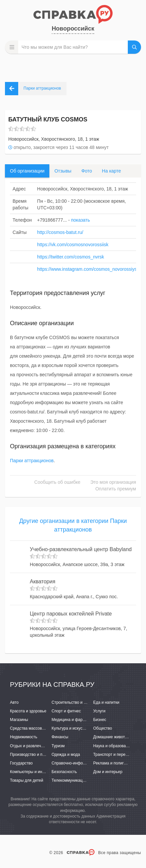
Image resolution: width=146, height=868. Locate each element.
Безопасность (64, 772)
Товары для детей (26, 780)
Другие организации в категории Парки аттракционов (73, 525)
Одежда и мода (66, 755)
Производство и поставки (33, 755)
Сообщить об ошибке (57, 482)
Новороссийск (73, 29)
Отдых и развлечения (30, 746)
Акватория (43, 581)
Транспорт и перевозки (114, 755)
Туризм (58, 746)
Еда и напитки (106, 702)
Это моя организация (113, 482)
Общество (102, 728)
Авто (14, 702)
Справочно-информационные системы (87, 763)
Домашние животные (113, 737)
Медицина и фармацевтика (77, 720)
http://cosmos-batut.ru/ (60, 232)
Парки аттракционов (32, 461)
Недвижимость (24, 737)
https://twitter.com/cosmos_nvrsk (71, 257)
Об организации (27, 171)
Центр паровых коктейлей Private (71, 614)
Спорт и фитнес (66, 711)
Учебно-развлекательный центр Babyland (81, 549)
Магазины (19, 720)
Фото (87, 171)
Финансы (60, 737)
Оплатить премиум (116, 489)
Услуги (99, 711)
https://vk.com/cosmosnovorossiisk (73, 245)
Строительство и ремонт (74, 702)
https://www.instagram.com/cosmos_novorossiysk (88, 269)
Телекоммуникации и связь (77, 780)
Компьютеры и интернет (32, 772)
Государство (21, 763)
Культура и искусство (71, 728)
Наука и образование (113, 746)
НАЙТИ (134, 47)
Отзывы (63, 171)
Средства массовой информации (41, 728)
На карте (112, 171)
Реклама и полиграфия (114, 763)
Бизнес (99, 720)
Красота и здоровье (28, 711)
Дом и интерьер (108, 772)
